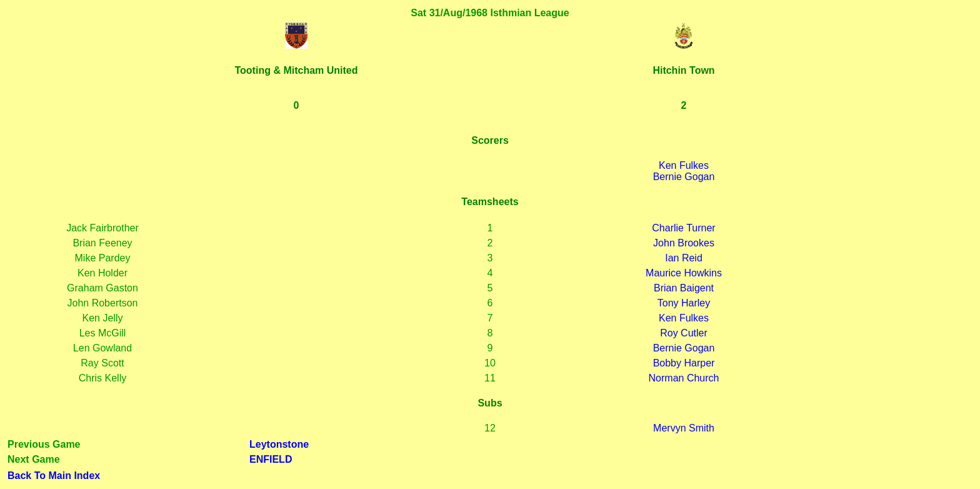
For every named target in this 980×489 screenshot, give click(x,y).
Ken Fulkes (684, 165)
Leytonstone (279, 444)
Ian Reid (684, 258)
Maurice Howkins (684, 273)
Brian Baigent (684, 288)
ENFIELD (271, 459)
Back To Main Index (54, 476)
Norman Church (684, 378)
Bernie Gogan (684, 177)
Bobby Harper (684, 363)
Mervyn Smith (684, 428)
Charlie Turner (683, 228)
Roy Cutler (684, 333)
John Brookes (684, 243)
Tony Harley (684, 303)
